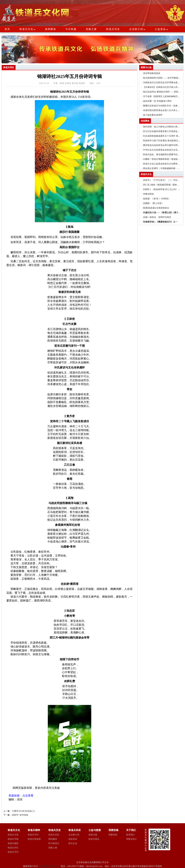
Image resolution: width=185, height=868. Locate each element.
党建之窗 (91, 29)
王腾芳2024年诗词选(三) (23, 811)
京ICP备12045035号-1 (50, 866)
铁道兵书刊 (13, 852)
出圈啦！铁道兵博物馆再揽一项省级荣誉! (163, 159)
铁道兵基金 (94, 839)
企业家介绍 (137, 29)
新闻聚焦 (51, 29)
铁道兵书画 (13, 839)
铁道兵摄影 (13, 843)
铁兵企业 (73, 843)
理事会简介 (132, 839)
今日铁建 (71, 29)
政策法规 (93, 835)
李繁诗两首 (148, 194)
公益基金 (162, 29)
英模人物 (53, 848)
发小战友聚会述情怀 (153, 115)
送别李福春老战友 (152, 73)
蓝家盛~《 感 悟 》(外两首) (156, 199)
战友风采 (73, 839)
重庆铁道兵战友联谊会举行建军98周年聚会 (164, 145)
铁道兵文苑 (13, 835)
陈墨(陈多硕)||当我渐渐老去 (156, 208)
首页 (7, 29)
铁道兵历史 (113, 29)
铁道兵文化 (26, 29)
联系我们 (130, 835)
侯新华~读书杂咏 (20, 815)
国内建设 (53, 839)
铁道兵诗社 (13, 848)
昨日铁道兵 (54, 843)
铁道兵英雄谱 (34, 839)
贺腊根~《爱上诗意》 (153, 203)
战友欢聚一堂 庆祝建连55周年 (157, 101)
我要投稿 (113, 835)
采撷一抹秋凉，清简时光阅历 (157, 217)
